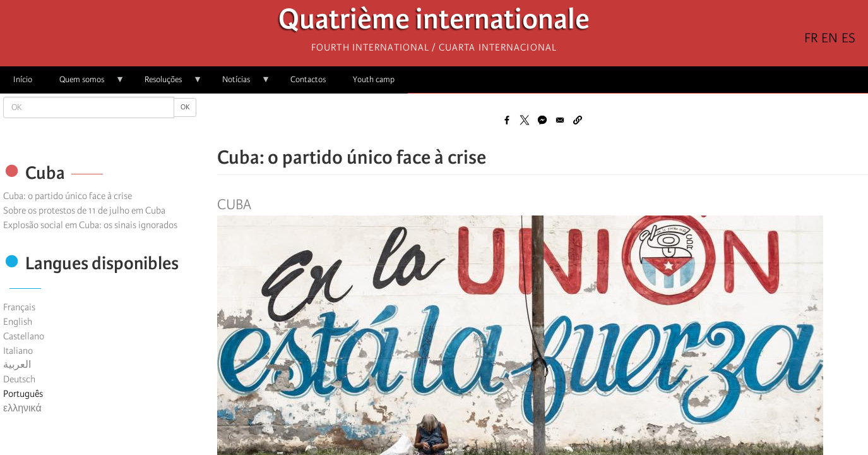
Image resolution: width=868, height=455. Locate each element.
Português (23, 394)
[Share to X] (525, 120)
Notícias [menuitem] (240, 84)
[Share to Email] (560, 120)
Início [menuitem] (23, 79)
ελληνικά (22, 408)
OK (185, 107)
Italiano (18, 351)
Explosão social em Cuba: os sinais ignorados (90, 225)
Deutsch (19, 379)
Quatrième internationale (434, 22)
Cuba (234, 205)
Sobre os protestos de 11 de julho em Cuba (84, 210)
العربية (17, 365)
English (18, 322)
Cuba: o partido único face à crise (68, 196)
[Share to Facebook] (507, 120)
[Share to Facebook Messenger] (542, 120)
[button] (578, 120)
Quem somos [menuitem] (85, 84)
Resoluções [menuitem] (167, 84)
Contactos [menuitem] (308, 79)
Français (19, 307)
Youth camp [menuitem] (374, 79)
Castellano (24, 336)
